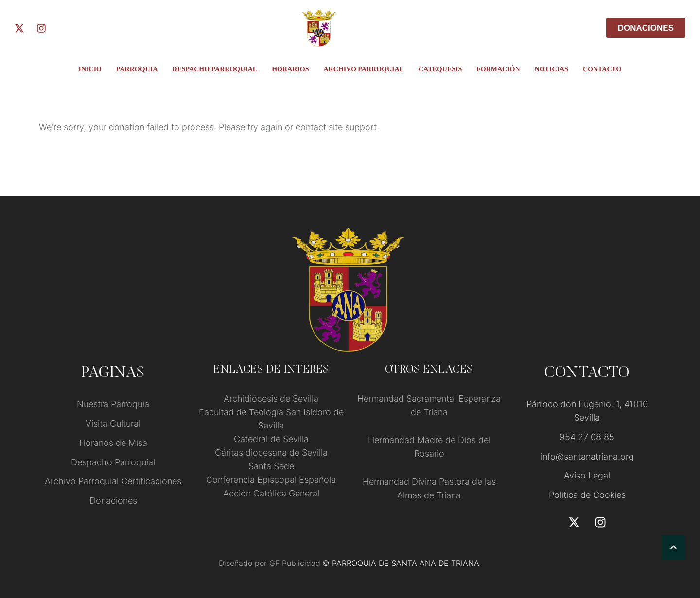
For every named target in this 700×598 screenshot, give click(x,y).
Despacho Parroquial (113, 462)
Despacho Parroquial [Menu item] (215, 69)
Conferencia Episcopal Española (271, 480)
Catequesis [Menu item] (440, 69)
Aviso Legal (587, 475)
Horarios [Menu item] (290, 69)
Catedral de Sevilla (271, 439)
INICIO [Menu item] (90, 69)
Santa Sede (271, 466)
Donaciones (113, 501)
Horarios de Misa (113, 443)
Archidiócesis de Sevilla (271, 399)
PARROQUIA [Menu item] (137, 69)
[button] (674, 547)
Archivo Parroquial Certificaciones (113, 481)
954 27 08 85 (587, 437)
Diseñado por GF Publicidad (270, 563)
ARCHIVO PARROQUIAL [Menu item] (364, 69)
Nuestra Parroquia (113, 404)
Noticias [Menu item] (551, 69)
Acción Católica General (271, 493)
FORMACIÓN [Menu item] (498, 69)
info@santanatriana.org (587, 456)
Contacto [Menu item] (602, 69)
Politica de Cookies (587, 495)
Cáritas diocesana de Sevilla (271, 453)
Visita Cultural (113, 423)
